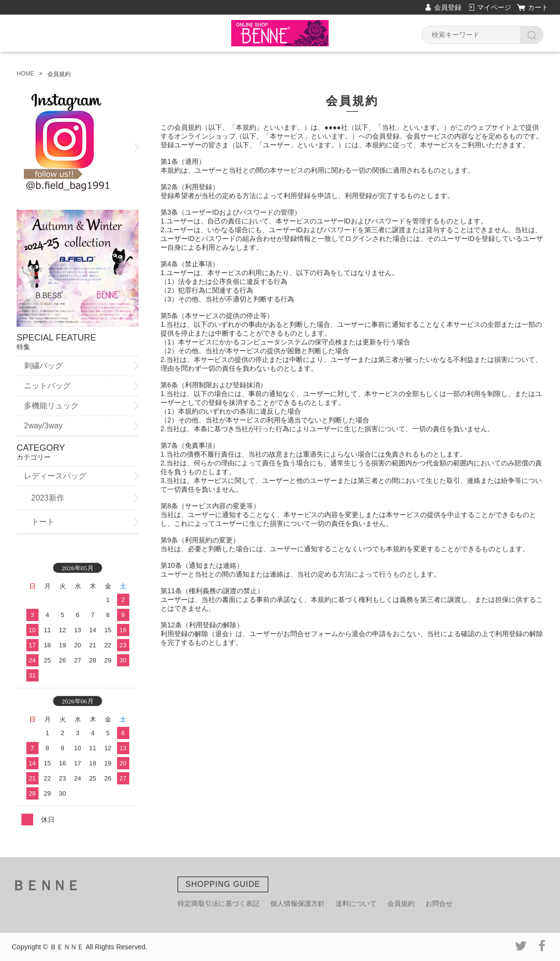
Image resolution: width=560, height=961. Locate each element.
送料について (356, 903)
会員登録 (448, 7)
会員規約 (401, 903)
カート (538, 7)
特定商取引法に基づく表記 (219, 903)
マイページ (494, 7)
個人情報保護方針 (298, 903)
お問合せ (439, 903)
